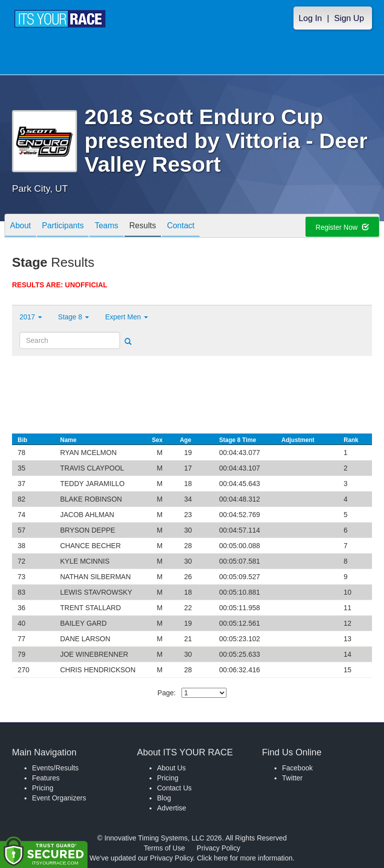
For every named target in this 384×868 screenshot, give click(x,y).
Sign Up (349, 18)
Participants (63, 227)
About (20, 227)
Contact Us (174, 788)
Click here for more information (245, 858)
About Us (171, 768)
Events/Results (55, 768)
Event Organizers (59, 798)
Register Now (342, 227)
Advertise (171, 808)
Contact (181, 227)
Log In (310, 18)
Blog (164, 798)
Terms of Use (164, 848)
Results (143, 227)
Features (46, 778)
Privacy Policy (218, 848)
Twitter (292, 778)
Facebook (297, 768)
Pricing (43, 788)
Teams (106, 227)
